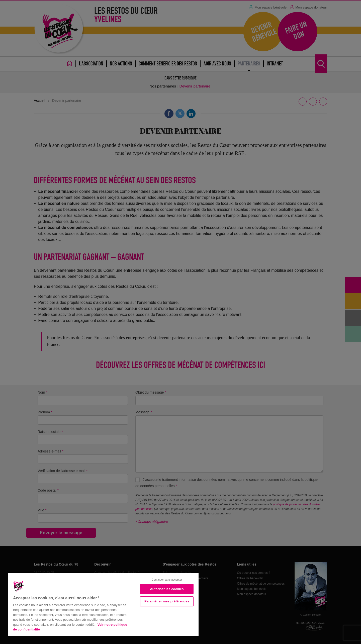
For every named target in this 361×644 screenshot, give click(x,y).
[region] (103, 604)
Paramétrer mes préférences (167, 601)
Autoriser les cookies (167, 589)
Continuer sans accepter (167, 580)
